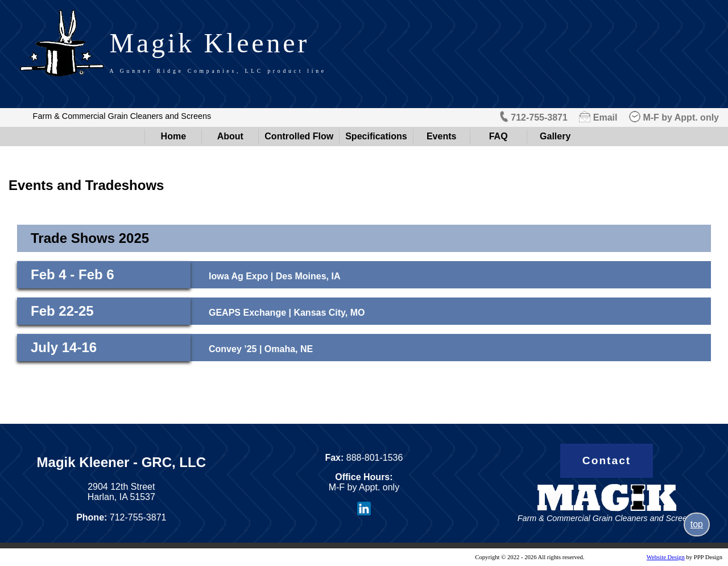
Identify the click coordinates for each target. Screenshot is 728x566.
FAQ (499, 136)
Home (173, 136)
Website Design (666, 557)
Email (605, 117)
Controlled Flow (299, 136)
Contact (607, 460)
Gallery (555, 136)
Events (441, 136)
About (230, 136)
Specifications (376, 136)
